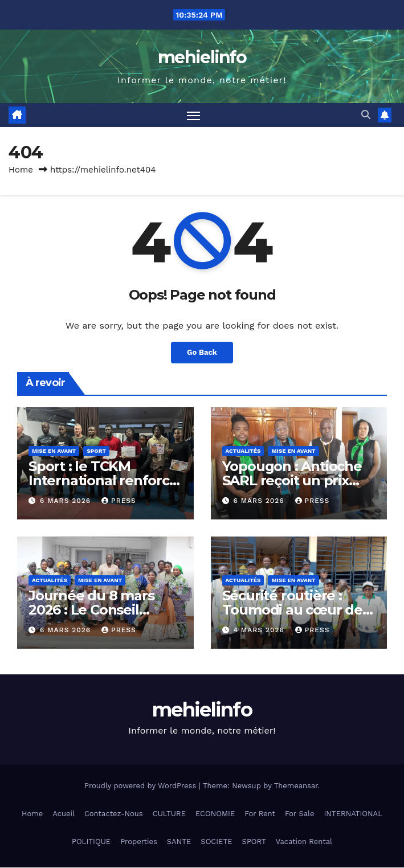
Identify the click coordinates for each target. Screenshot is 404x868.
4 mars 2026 (260, 630)
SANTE (179, 842)
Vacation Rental (304, 842)
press (119, 501)
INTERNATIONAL (353, 814)
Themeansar (296, 786)
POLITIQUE (91, 842)
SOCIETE (216, 842)
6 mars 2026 (67, 501)
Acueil (64, 814)
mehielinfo (202, 57)
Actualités (243, 451)
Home (21, 170)
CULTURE (169, 814)
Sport (96, 451)
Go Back (202, 353)
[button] (366, 115)
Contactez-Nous (114, 814)
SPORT (254, 842)
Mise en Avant (54, 451)
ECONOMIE (215, 814)
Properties (139, 842)
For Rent (260, 814)
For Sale (300, 814)
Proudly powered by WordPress (142, 786)
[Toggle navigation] (193, 115)
